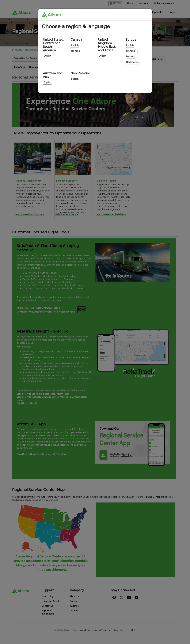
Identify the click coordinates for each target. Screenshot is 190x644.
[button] (146, 15)
